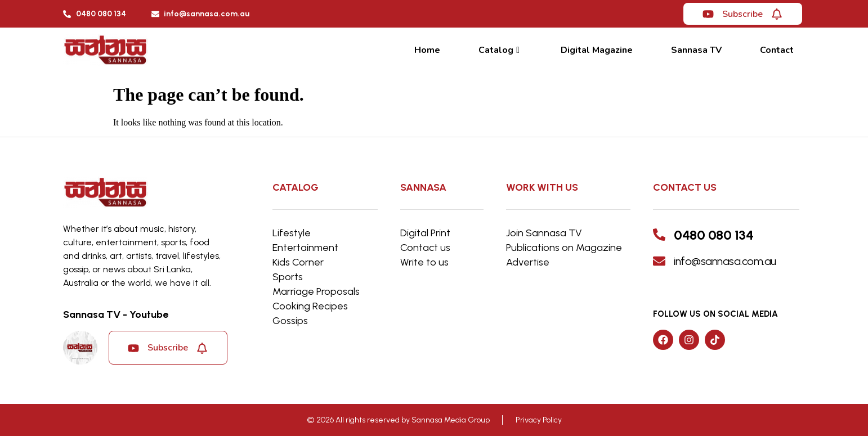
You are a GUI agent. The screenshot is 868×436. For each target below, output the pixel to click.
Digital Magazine (597, 50)
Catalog (499, 50)
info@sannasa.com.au (725, 261)
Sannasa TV (696, 50)
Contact (777, 50)
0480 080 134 (713, 235)
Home (427, 50)
